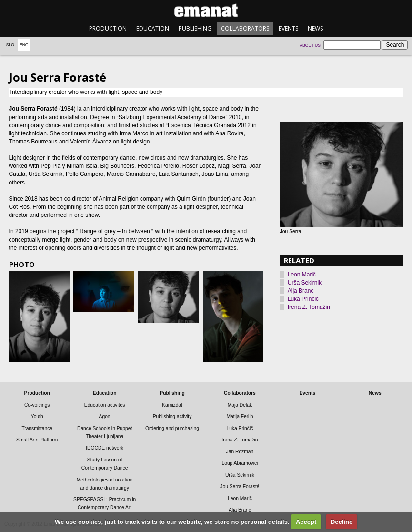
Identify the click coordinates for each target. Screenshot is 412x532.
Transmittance (37, 428)
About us (310, 45)
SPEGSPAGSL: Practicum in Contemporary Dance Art (105, 503)
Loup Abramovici (240, 463)
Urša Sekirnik (305, 283)
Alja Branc (301, 291)
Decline (342, 522)
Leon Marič (302, 275)
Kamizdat (172, 405)
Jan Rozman (240, 452)
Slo (10, 45)
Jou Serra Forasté (240, 486)
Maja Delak (240, 405)
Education (153, 28)
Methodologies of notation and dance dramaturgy (105, 484)
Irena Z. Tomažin (309, 307)
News (315, 28)
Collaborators (245, 28)
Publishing (195, 28)
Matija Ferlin (240, 416)
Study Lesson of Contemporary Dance (105, 464)
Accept (306, 522)
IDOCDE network (105, 448)
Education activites (105, 405)
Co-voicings (37, 405)
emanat (206, 10)
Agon (105, 416)
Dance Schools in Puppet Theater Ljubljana (105, 432)
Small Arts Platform (37, 440)
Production (108, 28)
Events (288, 28)
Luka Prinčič (303, 299)
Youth (37, 416)
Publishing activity (172, 416)
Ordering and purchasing (172, 428)
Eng (24, 45)
